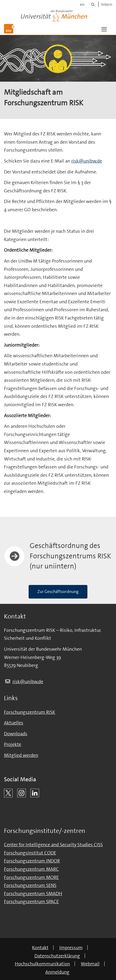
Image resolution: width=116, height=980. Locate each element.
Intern (107, 4)
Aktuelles (14, 723)
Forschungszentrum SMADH (33, 894)
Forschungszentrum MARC (31, 869)
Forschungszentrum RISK (30, 712)
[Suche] (93, 4)
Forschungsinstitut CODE (30, 853)
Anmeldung (57, 972)
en (82, 4)
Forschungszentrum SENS (30, 885)
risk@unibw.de (87, 161)
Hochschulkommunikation (42, 964)
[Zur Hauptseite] (9, 29)
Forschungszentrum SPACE (31, 902)
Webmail (90, 964)
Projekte (13, 744)
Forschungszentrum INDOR (32, 861)
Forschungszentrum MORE (31, 877)
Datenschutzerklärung (57, 956)
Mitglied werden (21, 755)
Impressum (71, 948)
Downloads (16, 734)
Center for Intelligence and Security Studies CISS (53, 845)
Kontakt (40, 948)
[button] (104, 29)
